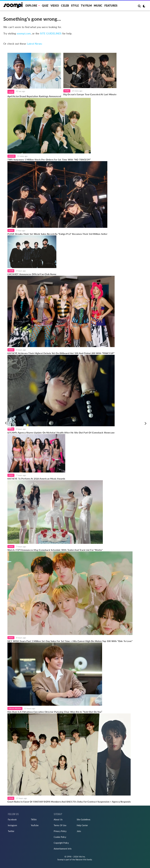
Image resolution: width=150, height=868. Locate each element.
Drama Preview (15, 708)
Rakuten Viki (81, 860)
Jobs (79, 831)
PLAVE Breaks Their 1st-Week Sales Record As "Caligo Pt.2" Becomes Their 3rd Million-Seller (57, 234)
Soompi (12, 156)
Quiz (45, 6)
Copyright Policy (61, 843)
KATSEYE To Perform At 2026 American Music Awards (36, 479)
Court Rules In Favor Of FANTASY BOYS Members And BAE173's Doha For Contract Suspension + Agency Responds (69, 802)
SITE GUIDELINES (51, 33)
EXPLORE (31, 6)
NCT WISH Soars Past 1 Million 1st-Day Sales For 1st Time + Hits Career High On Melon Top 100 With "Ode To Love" (70, 641)
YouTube (35, 825)
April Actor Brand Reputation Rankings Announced (34, 96)
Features (111, 6)
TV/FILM (86, 6)
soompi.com (24, 33)
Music (98, 6)
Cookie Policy (60, 837)
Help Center (82, 825)
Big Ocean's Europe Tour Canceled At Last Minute (90, 94)
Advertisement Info (63, 849)
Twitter (11, 831)
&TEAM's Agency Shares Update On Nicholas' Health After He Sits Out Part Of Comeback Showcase (61, 432)
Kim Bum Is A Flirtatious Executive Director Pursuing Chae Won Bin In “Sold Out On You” (55, 712)
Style (75, 6)
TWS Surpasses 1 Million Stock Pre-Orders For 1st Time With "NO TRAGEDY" (49, 159)
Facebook (12, 820)
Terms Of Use (60, 825)
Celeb (65, 6)
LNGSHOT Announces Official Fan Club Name (32, 274)
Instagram (12, 825)
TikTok (34, 820)
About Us (58, 820)
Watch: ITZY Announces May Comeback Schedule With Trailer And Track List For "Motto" (55, 550)
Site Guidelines (84, 820)
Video (55, 6)
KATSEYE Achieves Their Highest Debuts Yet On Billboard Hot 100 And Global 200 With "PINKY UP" (61, 353)
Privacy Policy (60, 831)
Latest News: (35, 44)
